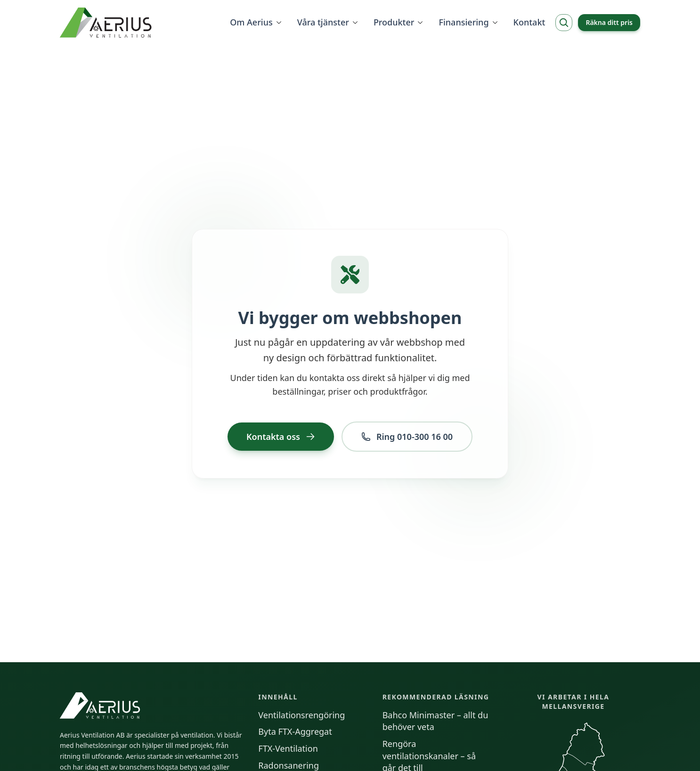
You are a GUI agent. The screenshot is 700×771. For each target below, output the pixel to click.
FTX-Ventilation (288, 748)
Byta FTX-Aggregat (295, 731)
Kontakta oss (281, 437)
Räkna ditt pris (609, 22)
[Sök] (564, 23)
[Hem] (107, 23)
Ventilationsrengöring (301, 715)
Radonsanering (289, 765)
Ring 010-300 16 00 (407, 437)
